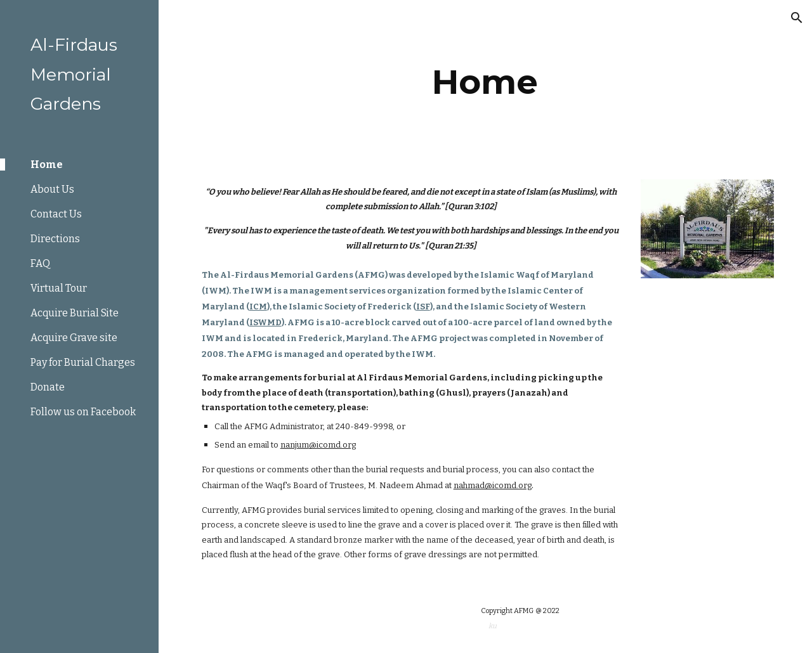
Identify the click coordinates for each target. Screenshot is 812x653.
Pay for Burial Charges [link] (83, 362)
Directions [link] (55, 239)
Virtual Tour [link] (59, 288)
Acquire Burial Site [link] (75, 313)
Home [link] (47, 165)
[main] (485, 82)
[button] (797, 18)
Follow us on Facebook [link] (83, 412)
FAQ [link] (40, 263)
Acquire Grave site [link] (74, 338)
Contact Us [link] (56, 214)
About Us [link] (52, 189)
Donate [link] (48, 387)
